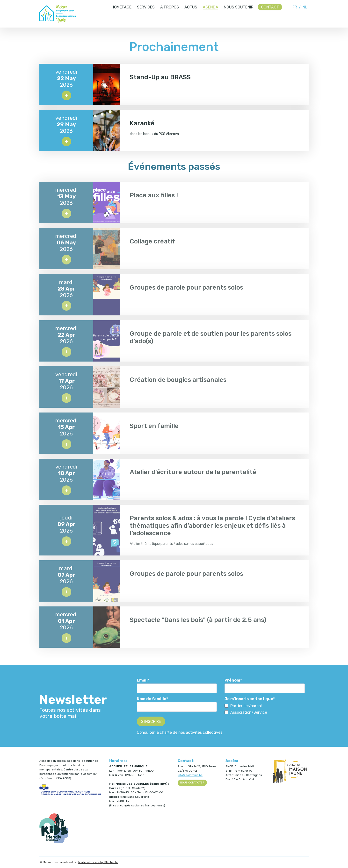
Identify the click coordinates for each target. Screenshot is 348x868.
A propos (170, 7)
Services (146, 7)
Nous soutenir (239, 7)
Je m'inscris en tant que (249, 699)
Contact (270, 7)
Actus (191, 7)
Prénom (232, 680)
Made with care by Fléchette (98, 862)
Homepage (121, 7)
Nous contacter (192, 783)
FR (295, 7)
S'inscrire (151, 722)
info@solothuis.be (190, 775)
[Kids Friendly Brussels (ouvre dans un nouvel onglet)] (54, 842)
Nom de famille (152, 699)
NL (305, 7)
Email (142, 680)
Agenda (210, 7)
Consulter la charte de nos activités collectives (180, 732)
